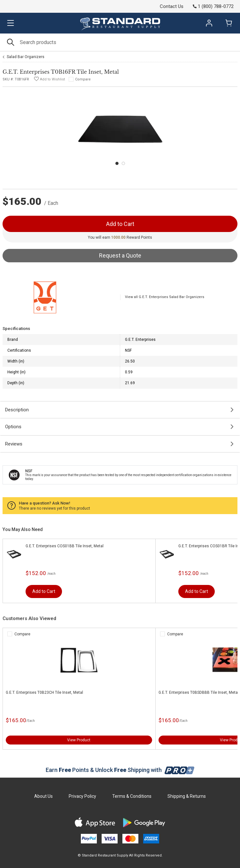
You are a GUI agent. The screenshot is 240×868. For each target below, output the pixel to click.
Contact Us (172, 6)
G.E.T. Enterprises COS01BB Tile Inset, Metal (65, 546)
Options (13, 427)
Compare (83, 79)
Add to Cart (44, 591)
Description (17, 410)
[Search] (120, 42)
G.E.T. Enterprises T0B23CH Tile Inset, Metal (44, 692)
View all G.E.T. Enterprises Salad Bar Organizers (165, 297)
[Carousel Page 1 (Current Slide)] (117, 163)
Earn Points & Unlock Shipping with (120, 770)
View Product (79, 740)
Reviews (14, 444)
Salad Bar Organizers (26, 57)
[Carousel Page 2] (123, 163)
